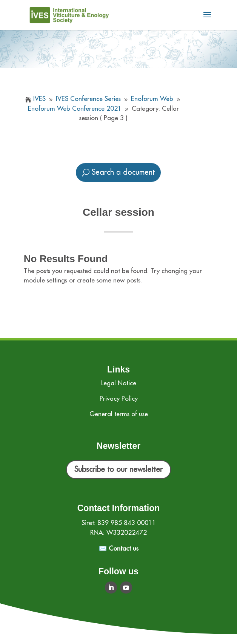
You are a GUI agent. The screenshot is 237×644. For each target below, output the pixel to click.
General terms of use (119, 414)
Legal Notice (119, 383)
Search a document (123, 172)
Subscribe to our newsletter (119, 469)
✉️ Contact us (119, 549)
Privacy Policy (119, 399)
